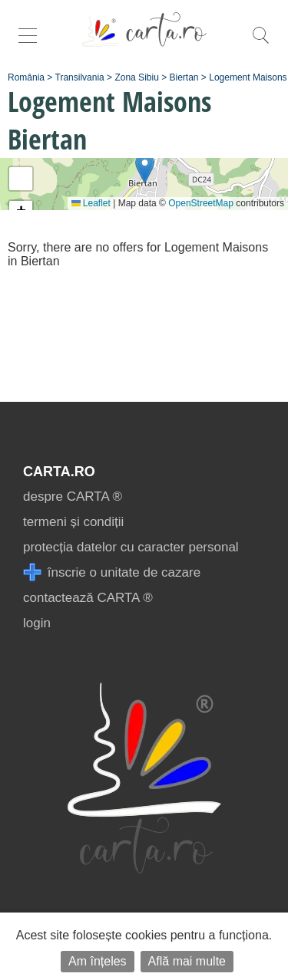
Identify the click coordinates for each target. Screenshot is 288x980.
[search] (260, 43)
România (26, 77)
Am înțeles (98, 961)
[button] (145, 168)
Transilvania (80, 77)
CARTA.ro (59, 472)
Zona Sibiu (136, 77)
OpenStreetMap (201, 203)
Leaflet (91, 203)
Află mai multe (187, 961)
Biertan (184, 77)
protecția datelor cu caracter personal (131, 547)
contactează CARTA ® (88, 598)
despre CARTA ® (73, 497)
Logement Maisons (248, 77)
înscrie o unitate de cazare (112, 572)
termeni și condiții (73, 522)
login (37, 623)
